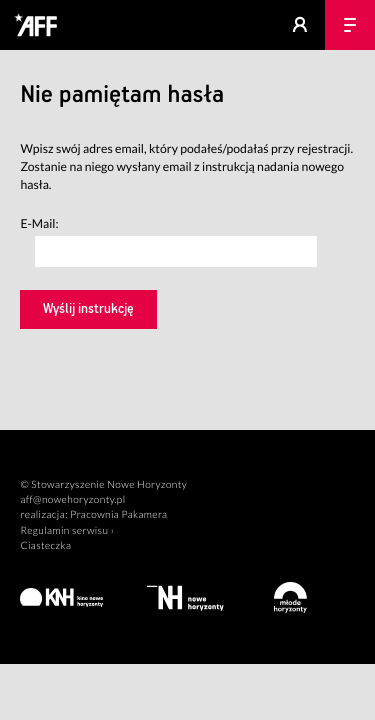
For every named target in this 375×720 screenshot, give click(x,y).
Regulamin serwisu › (67, 531)
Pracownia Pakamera (118, 515)
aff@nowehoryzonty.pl (72, 500)
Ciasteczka (45, 546)
